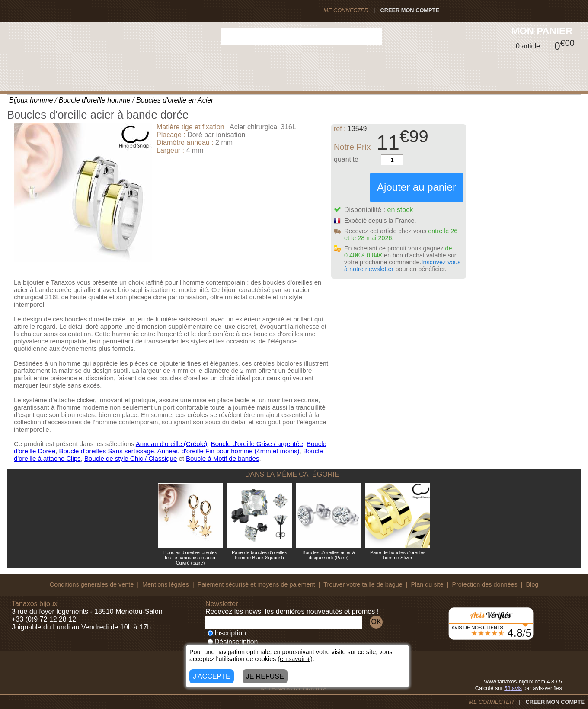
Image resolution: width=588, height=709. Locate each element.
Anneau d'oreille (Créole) (171, 444)
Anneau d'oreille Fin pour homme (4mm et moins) (228, 451)
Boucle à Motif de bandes (222, 458)
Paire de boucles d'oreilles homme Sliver (398, 555)
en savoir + (295, 659)
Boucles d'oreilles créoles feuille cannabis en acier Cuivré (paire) (190, 558)
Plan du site (427, 584)
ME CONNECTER (346, 10)
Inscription (227, 633)
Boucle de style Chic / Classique (131, 458)
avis (513, 688)
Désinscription (233, 642)
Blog (532, 584)
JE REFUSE (265, 676)
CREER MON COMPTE (410, 10)
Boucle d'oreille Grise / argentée (257, 444)
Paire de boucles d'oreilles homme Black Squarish (259, 555)
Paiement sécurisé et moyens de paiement (256, 584)
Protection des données (484, 584)
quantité (346, 159)
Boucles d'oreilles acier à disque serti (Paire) (328, 555)
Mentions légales (166, 584)
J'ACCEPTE (212, 676)
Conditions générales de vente (92, 584)
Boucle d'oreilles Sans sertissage (107, 451)
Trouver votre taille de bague (363, 584)
